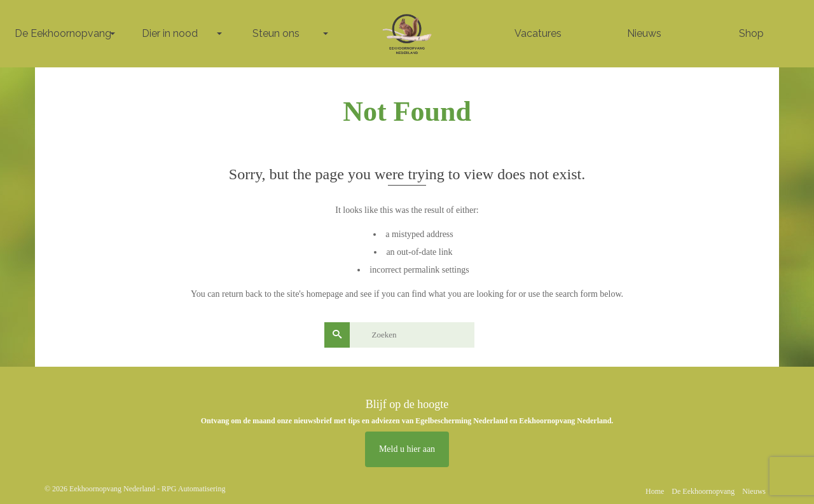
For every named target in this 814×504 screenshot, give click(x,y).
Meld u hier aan (407, 449)
